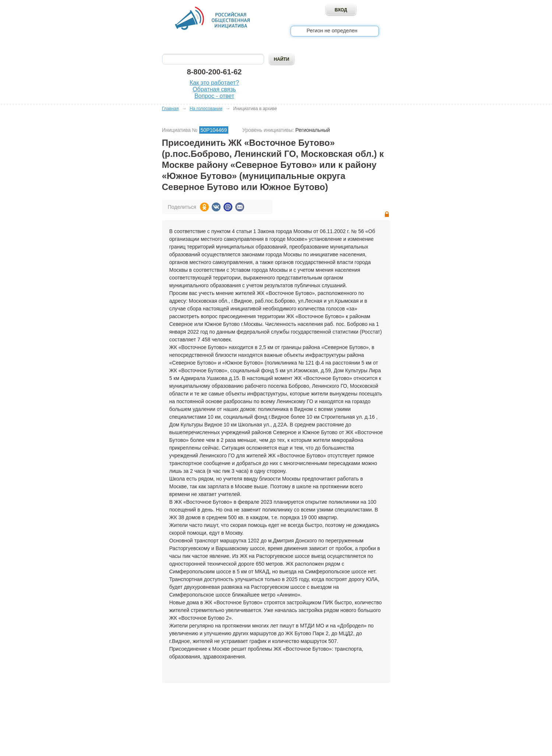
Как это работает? (214, 83)
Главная (170, 109)
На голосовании (206, 109)
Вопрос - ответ (214, 96)
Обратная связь (214, 89)
